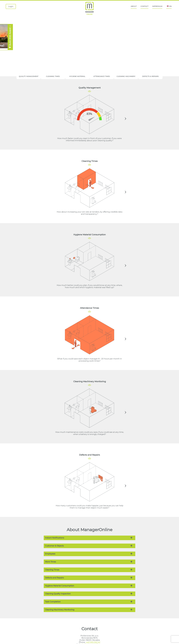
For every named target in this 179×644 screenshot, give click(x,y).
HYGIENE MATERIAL (77, 76)
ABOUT (134, 6)
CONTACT (144, 6)
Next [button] (125, 118)
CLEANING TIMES (53, 76)
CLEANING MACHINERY (126, 76)
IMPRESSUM (157, 6)
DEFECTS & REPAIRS (150, 76)
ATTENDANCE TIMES (102, 76)
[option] (89, 118)
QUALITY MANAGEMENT (29, 76)
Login (11, 6)
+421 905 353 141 (93, 642)
